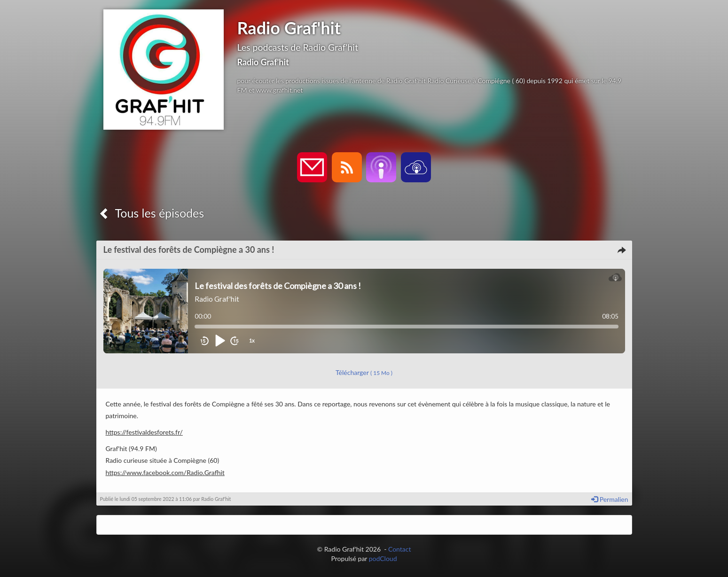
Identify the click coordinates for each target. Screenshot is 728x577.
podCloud (383, 558)
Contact (400, 549)
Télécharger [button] (364, 372)
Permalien (610, 499)
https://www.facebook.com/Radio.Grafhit (165, 472)
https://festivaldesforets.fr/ (144, 432)
